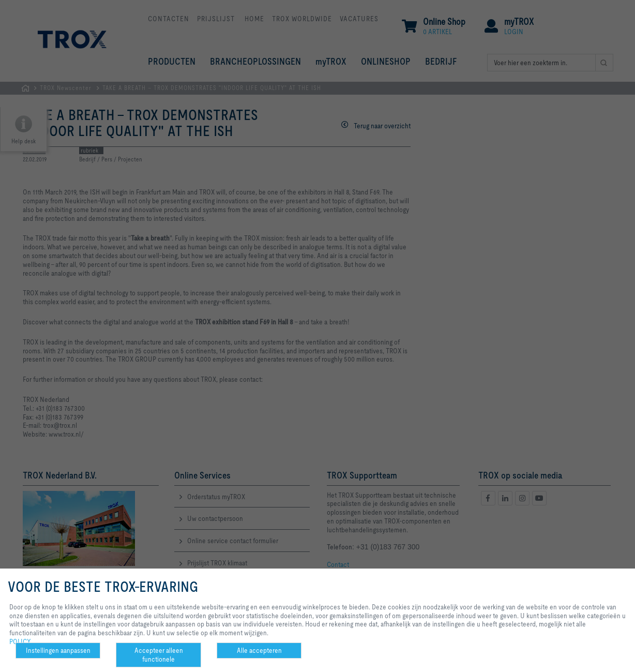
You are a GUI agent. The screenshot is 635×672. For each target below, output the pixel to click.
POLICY (20, 641)
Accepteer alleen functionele (159, 655)
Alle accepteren (259, 650)
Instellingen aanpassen (58, 650)
